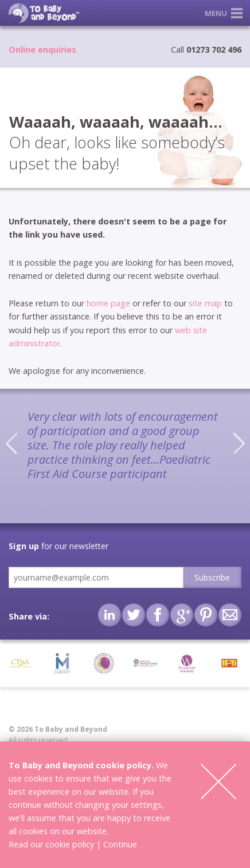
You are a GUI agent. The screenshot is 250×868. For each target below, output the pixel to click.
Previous (11, 443)
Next (239, 443)
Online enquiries (42, 50)
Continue (120, 844)
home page (108, 303)
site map (205, 303)
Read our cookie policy (51, 844)
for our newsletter (58, 546)
